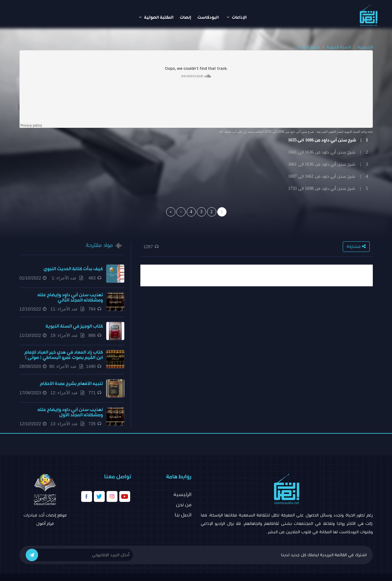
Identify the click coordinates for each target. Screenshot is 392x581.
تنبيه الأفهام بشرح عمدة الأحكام (71, 384)
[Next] (181, 212)
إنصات (185, 17)
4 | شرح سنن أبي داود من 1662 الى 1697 (328, 177)
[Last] (171, 212)
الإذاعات (237, 17)
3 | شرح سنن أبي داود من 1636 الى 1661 (328, 164)
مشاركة (356, 246)
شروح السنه (309, 47)
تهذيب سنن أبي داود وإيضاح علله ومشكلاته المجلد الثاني (70, 297)
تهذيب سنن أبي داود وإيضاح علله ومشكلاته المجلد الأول (70, 412)
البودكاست (208, 17)
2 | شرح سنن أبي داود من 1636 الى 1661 (328, 152)
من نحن (184, 505)
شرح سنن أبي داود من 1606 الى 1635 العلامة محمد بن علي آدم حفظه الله (266, 132)
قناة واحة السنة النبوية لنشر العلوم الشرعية (345, 132)
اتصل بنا (183, 515)
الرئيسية (365, 47)
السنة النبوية (339, 47)
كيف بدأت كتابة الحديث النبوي (73, 269)
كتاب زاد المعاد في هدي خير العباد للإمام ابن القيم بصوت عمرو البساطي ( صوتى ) (64, 355)
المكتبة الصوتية (156, 17)
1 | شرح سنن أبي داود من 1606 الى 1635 (328, 140)
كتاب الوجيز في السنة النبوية (74, 326)
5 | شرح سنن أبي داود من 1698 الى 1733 (328, 189)
